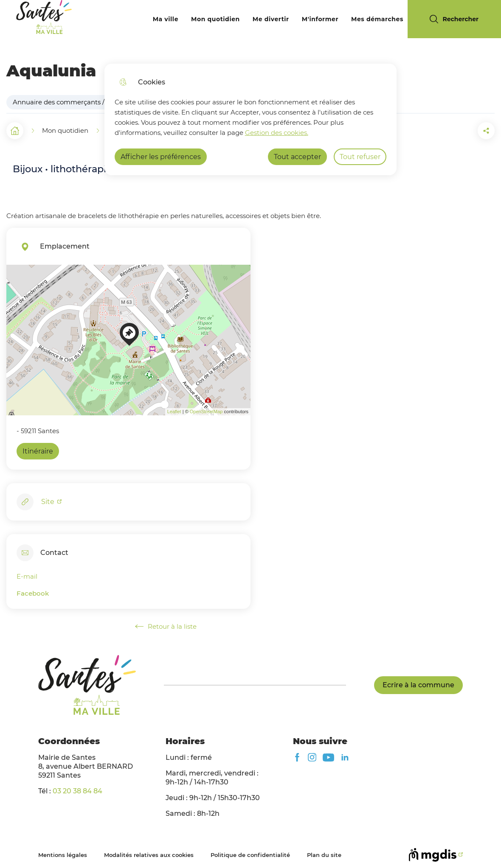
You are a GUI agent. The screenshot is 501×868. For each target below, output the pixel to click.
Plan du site (324, 855)
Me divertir (271, 19)
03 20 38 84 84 (77, 791)
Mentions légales (63, 855)
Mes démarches (377, 19)
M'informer (320, 19)
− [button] (18, 289)
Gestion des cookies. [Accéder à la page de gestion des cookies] (277, 133)
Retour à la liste (166, 627)
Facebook (33, 593)
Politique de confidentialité (250, 855)
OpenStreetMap (206, 412)
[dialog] (250, 119)
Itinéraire (38, 451)
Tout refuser (360, 157)
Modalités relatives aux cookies (149, 855)
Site (49, 502)
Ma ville (166, 19)
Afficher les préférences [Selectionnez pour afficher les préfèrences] (161, 157)
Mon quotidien (215, 19)
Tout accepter (297, 157)
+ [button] (18, 276)
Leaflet (174, 412)
